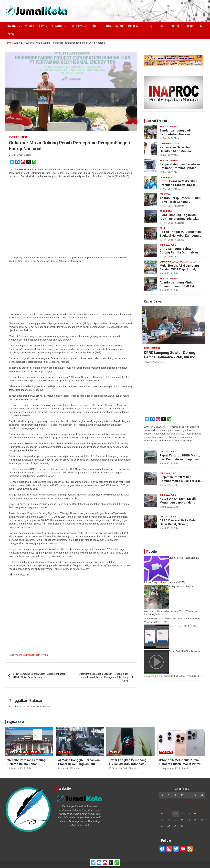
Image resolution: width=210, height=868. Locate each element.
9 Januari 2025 (66, 768)
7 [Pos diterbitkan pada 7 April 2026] (169, 807)
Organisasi (166, 177)
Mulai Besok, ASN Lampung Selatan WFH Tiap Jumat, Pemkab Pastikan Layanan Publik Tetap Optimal (179, 271)
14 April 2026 (166, 138)
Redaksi (134, 768)
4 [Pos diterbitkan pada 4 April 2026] (195, 801)
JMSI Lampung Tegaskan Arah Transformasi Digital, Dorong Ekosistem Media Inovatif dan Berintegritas (178, 220)
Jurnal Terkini (157, 121)
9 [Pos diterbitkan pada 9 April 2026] (182, 807)
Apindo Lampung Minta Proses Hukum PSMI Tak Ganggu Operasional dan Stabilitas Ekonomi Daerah (178, 288)
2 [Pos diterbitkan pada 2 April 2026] (182, 801)
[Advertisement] (71, 218)
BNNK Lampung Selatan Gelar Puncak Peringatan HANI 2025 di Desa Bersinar (39, 676)
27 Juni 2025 (16, 155)
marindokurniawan (25, 655)
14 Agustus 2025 (16, 768)
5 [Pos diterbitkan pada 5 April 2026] (202, 801)
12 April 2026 (166, 155)
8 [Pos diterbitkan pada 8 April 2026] (175, 807)
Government (115, 26)
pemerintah (42, 655)
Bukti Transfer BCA (179, 626)
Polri (163, 228)
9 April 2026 (166, 273)
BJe (177, 138)
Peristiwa (165, 194)
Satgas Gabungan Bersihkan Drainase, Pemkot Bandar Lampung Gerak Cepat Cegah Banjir (181, 170)
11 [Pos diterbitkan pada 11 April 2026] (195, 807)
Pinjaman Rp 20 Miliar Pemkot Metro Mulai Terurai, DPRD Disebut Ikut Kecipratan (181, 481)
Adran (27, 155)
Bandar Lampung (169, 127)
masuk (26, 707)
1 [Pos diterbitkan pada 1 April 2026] (175, 801)
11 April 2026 (166, 172)
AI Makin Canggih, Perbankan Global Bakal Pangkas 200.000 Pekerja (80, 764)
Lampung (171, 245)
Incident (134, 26)
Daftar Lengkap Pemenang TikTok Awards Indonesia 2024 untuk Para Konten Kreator (128, 766)
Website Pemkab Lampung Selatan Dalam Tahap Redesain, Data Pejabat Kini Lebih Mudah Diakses (27, 766)
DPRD (162, 245)
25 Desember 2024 (118, 768)
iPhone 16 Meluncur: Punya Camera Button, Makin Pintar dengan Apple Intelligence (180, 764)
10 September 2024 (170, 768)
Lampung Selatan (169, 144)
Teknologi (36, 752)
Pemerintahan (18, 137)
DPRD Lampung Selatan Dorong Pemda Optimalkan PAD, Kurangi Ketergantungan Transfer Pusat (181, 254)
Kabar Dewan (154, 301)
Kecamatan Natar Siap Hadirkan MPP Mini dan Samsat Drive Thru (176, 151)
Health (163, 26)
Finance (58, 26)
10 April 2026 (166, 240)
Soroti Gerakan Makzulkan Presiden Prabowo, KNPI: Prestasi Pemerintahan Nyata (181, 185)
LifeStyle (77, 26)
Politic (96, 26)
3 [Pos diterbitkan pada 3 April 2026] (189, 801)
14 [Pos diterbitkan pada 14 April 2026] (169, 814)
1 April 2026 (166, 507)
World (30, 26)
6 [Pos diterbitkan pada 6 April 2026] (162, 807)
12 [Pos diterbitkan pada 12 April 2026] (202, 807)
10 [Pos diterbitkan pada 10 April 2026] (189, 807)
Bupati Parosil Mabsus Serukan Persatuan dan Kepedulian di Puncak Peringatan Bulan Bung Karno (104, 677)
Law (42, 26)
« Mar (162, 832)
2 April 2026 (166, 485)
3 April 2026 (166, 464)
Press (190, 26)
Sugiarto (180, 189)
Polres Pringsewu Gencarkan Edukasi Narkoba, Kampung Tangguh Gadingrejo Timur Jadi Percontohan (180, 237)
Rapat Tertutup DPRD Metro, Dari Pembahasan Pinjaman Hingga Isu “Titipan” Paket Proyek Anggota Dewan (180, 461)
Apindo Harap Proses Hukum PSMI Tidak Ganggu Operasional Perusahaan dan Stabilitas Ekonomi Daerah (180, 204)
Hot (147, 26)
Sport (176, 26)
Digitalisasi (16, 722)
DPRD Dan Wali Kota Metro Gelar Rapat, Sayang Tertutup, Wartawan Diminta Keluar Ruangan (180, 526)
